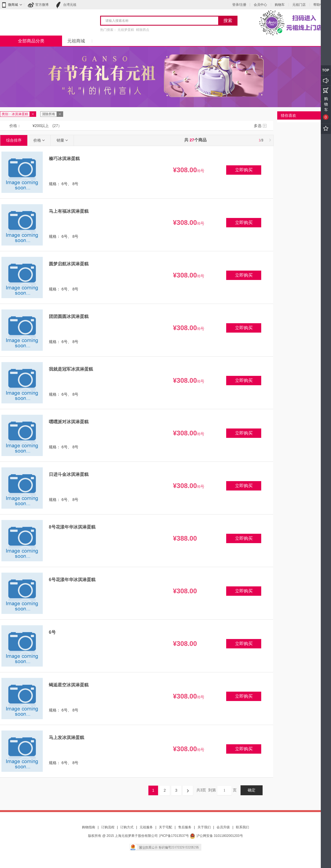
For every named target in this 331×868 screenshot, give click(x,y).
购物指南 (89, 827)
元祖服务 (146, 827)
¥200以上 (41, 126)
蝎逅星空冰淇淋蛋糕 (69, 685)
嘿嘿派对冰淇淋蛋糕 (69, 422)
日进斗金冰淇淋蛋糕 (69, 474)
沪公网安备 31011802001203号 (216, 836)
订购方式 (127, 827)
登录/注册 (239, 5)
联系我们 (242, 827)
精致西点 (143, 30)
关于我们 (204, 827)
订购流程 (108, 827)
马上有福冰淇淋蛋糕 (69, 211)
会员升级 (223, 827)
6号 (52, 632)
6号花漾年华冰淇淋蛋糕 (72, 580)
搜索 (228, 21)
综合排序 (14, 140)
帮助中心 (320, 5)
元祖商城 (76, 41)
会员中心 (260, 5)
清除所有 (49, 114)
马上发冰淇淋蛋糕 (66, 738)
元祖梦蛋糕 (126, 30)
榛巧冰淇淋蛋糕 (64, 159)
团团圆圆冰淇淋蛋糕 (69, 316)
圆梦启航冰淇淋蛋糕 (69, 264)
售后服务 (185, 827)
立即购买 (244, 170)
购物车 (280, 5)
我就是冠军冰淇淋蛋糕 (71, 369)
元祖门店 (299, 5)
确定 (252, 790)
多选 (258, 126)
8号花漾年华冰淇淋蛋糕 (72, 527)
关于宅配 (165, 827)
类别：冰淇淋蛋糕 (15, 114)
